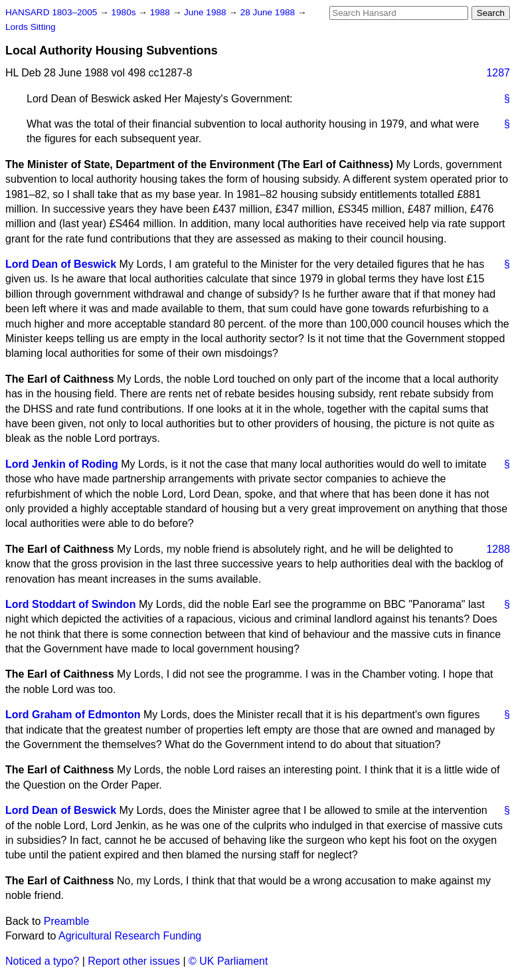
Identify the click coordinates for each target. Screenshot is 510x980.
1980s (125, 12)
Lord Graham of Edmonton (73, 715)
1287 (498, 73)
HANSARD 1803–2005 (51, 12)
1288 (498, 549)
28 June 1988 (269, 12)
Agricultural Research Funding (130, 936)
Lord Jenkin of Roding (62, 464)
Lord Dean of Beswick (61, 264)
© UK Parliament (228, 961)
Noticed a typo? (42, 961)
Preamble (66, 921)
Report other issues (134, 961)
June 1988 (206, 12)
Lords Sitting (31, 27)
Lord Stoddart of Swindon (70, 604)
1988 (161, 12)
